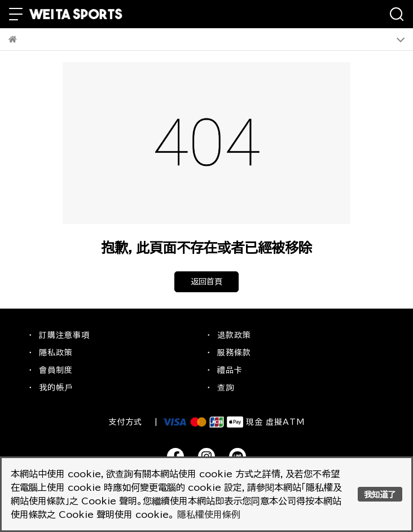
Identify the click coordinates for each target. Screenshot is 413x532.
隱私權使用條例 (209, 515)
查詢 (226, 388)
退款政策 (234, 335)
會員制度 (56, 370)
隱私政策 (56, 353)
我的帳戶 (56, 388)
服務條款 (234, 353)
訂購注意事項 (64, 335)
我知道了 (380, 494)
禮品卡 (230, 370)
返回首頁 (206, 282)
